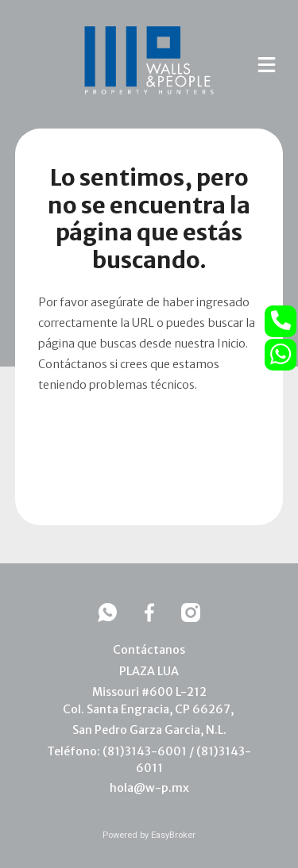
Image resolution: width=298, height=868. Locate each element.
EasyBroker (173, 835)
